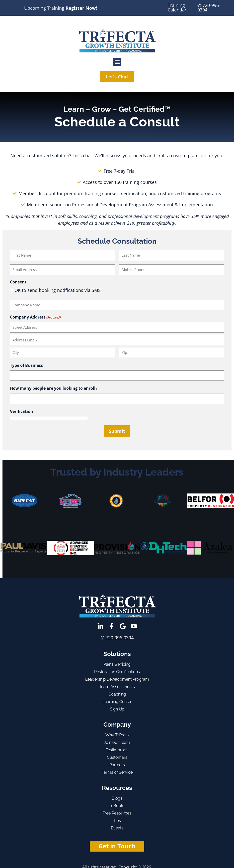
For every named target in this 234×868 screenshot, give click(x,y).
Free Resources (117, 813)
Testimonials (117, 750)
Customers (117, 757)
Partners (117, 765)
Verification (22, 411)
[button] (117, 62)
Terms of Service (117, 772)
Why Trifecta (117, 735)
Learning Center (117, 702)
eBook (117, 806)
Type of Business (26, 365)
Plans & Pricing (117, 664)
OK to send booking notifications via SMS (58, 290)
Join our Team (117, 742)
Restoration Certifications (117, 672)
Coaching (117, 694)
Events (117, 828)
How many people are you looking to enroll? (54, 388)
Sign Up (117, 709)
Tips (117, 821)
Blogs (117, 798)
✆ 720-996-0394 (209, 7)
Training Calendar (177, 7)
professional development (133, 216)
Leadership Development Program (117, 679)
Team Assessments (117, 687)
